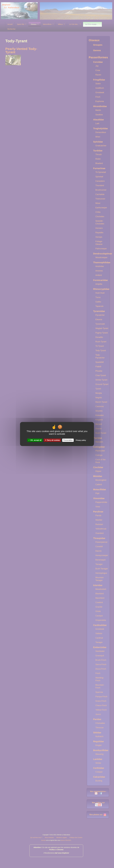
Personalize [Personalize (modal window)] (68, 440)
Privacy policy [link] (81, 440)
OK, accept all (35, 440)
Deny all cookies (52, 440)
